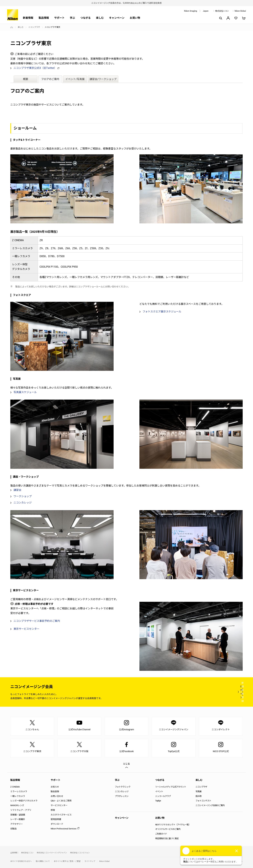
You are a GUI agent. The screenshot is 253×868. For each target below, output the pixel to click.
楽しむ (100, 18)
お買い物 (135, 18)
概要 (26, 79)
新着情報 (28, 18)
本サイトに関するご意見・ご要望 (67, 861)
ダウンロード (57, 824)
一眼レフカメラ (18, 796)
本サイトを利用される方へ (21, 861)
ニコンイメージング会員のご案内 (210, 805)
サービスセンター (59, 805)
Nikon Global (240, 11)
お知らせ (55, 787)
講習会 (17, 490)
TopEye (158, 801)
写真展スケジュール (25, 392)
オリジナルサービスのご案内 (168, 829)
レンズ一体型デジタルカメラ (24, 801)
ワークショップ (23, 496)
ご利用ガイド (161, 834)
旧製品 (13, 829)
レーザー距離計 (18, 819)
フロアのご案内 (50, 79)
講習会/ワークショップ (103, 79)
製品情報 (44, 18)
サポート (59, 18)
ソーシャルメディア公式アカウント (171, 787)
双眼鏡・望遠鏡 (18, 815)
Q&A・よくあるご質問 (61, 801)
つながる (86, 18)
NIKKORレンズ (17, 805)
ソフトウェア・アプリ (21, 810)
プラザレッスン (122, 796)
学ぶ (72, 18)
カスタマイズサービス (61, 815)
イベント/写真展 (75, 79)
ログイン (183, 692)
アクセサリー (17, 824)
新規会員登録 (223, 692)
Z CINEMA (15, 787)
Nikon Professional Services (64, 829)
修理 (53, 810)
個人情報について (43, 861)
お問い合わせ (57, 796)
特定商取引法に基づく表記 (167, 839)
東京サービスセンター (26, 629)
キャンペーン (117, 18)
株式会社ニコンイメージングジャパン (52, 853)
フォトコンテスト (203, 801)
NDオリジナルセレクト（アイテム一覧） (173, 825)
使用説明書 (56, 819)
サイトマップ (90, 861)
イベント (159, 791)
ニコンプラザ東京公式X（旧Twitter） (36, 68)
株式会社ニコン (222, 11)
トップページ (12, 27)
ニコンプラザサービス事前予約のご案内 (37, 621)
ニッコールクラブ (163, 796)
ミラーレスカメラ (19, 791)
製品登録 (55, 791)
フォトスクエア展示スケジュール (162, 312)
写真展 (198, 791)
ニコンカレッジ (23, 503)
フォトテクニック (123, 787)
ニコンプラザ (34, 27)
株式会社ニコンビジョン (80, 853)
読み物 (198, 796)
